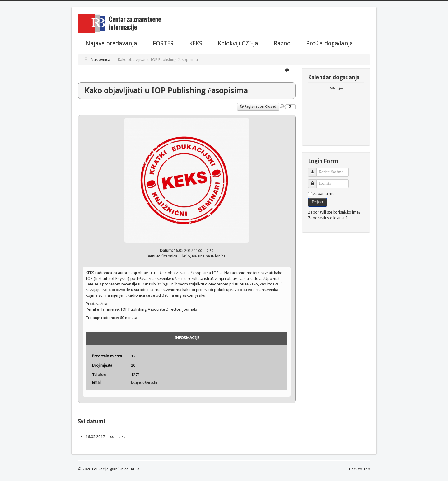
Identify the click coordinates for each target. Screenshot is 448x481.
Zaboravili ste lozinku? (328, 218)
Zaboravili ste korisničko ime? (334, 212)
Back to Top (360, 469)
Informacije (187, 338)
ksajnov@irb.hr (144, 382)
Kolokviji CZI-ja (238, 44)
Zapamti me (324, 193)
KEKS (196, 44)
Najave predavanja (111, 44)
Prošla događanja (330, 44)
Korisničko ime (315, 170)
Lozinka (315, 181)
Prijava (317, 202)
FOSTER (163, 44)
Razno (282, 44)
